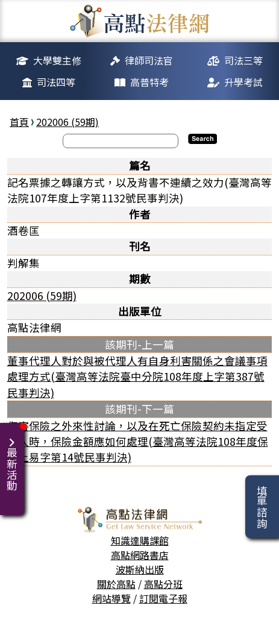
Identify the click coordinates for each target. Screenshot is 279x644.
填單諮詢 (262, 507)
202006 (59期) (67, 122)
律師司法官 (149, 60)
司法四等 (56, 82)
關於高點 (116, 584)
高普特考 (149, 82)
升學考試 (243, 82)
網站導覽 (111, 598)
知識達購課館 (140, 540)
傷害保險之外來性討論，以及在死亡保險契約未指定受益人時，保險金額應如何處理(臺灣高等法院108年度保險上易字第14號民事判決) (138, 442)
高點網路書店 (140, 555)
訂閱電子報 (163, 598)
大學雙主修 (57, 60)
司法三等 (243, 60)
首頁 (19, 122)
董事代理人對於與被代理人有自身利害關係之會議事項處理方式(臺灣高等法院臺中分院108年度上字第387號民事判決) (137, 377)
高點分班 (163, 584)
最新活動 (14, 457)
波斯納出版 (140, 569)
